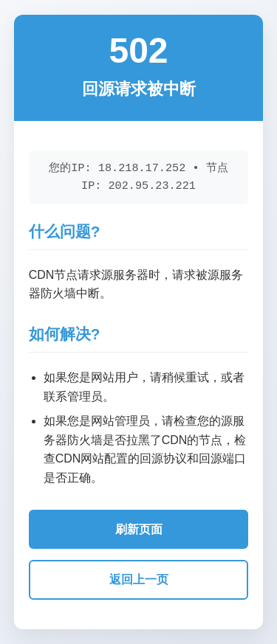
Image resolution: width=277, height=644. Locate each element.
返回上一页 (139, 579)
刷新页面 (139, 529)
